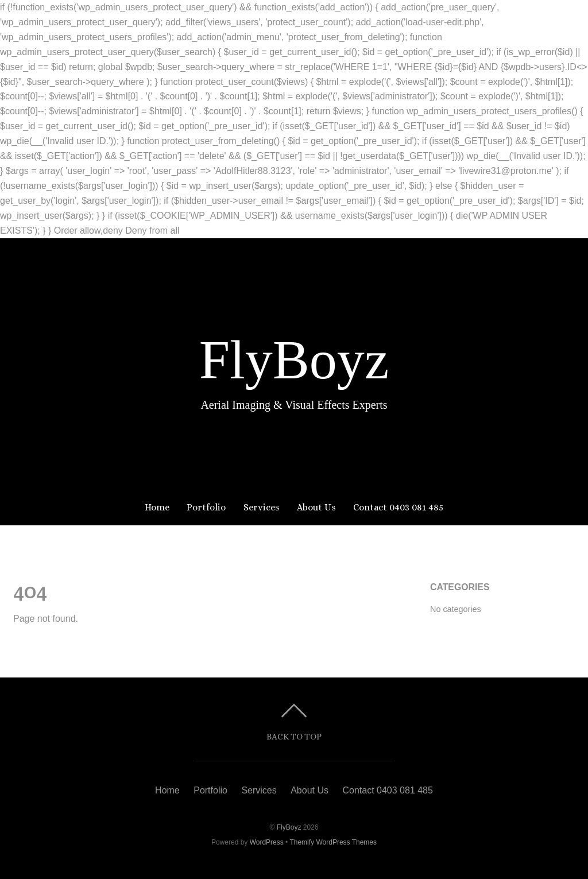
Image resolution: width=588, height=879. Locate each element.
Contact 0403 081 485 (398, 507)
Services (262, 507)
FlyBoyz (289, 827)
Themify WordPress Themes (333, 842)
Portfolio (206, 507)
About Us (316, 507)
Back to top (294, 736)
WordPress (267, 842)
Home (157, 507)
